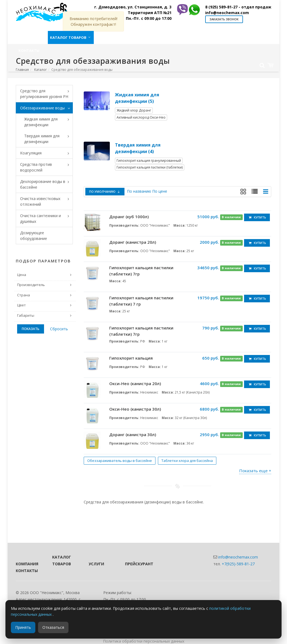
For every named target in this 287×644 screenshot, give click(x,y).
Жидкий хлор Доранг (134, 110)
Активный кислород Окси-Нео (141, 117)
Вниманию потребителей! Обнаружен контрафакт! (93, 21)
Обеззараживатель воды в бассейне (120, 461)
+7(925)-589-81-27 (238, 564)
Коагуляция (46, 153)
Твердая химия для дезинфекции (49, 139)
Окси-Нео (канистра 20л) (135, 383)
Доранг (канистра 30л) (133, 434)
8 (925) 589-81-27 (238, 7)
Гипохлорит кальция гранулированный (149, 161)
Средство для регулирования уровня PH (46, 94)
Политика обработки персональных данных (144, 641)
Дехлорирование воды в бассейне (46, 184)
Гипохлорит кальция (131, 358)
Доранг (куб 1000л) (129, 217)
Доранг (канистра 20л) (133, 242)
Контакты (27, 571)
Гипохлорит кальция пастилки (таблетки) (150, 167)
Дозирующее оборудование (34, 236)
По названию (139, 191)
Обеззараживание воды (46, 108)
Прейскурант (136, 564)
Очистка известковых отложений (46, 201)
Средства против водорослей (46, 167)
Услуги (96, 564)
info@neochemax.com (227, 13)
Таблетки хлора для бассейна (187, 461)
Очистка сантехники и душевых (46, 218)
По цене (160, 191)
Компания (27, 564)
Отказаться (53, 627)
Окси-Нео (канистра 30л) (135, 409)
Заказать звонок (224, 19)
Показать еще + (255, 471)
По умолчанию (105, 191)
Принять (23, 627)
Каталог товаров (62, 560)
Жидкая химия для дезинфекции (49, 122)
